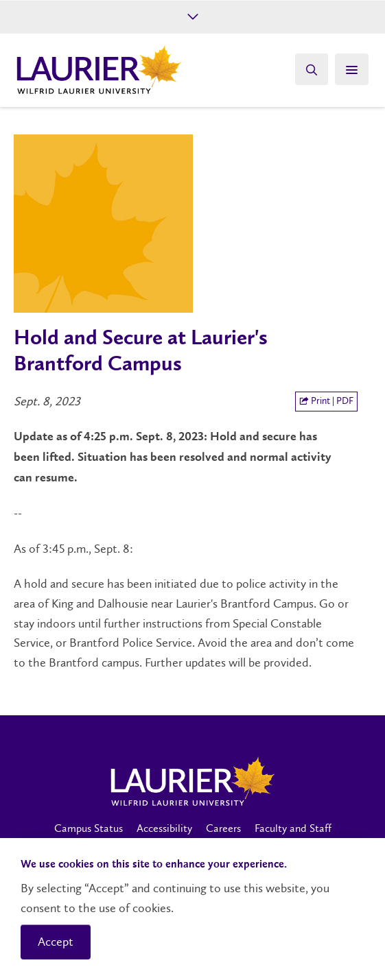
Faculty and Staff (293, 828)
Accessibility (164, 828)
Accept (56, 942)
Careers (223, 828)
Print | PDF (326, 401)
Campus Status (89, 828)
